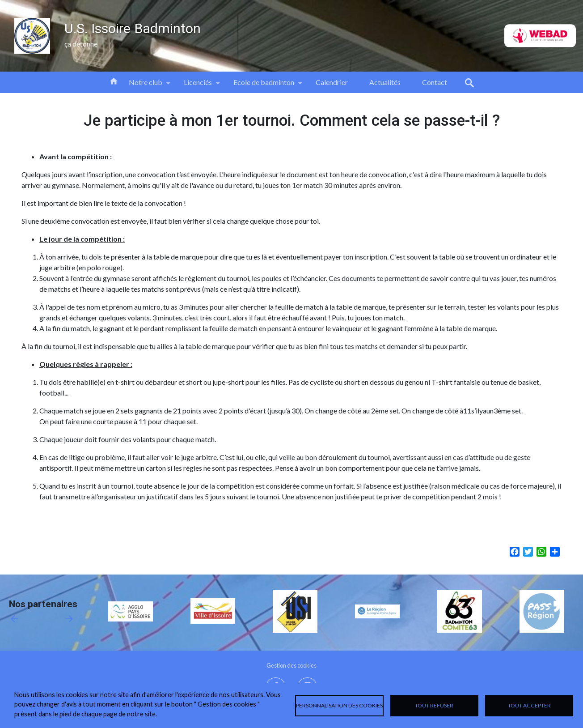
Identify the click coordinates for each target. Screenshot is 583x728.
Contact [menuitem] (435, 82)
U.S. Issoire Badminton (133, 28)
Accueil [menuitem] (114, 81)
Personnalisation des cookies (339, 705)
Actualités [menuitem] (385, 82)
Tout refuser (434, 705)
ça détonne (81, 44)
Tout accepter (529, 705)
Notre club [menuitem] (146, 85)
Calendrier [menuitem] (332, 82)
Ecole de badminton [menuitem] (264, 85)
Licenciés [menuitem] (198, 85)
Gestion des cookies (291, 665)
